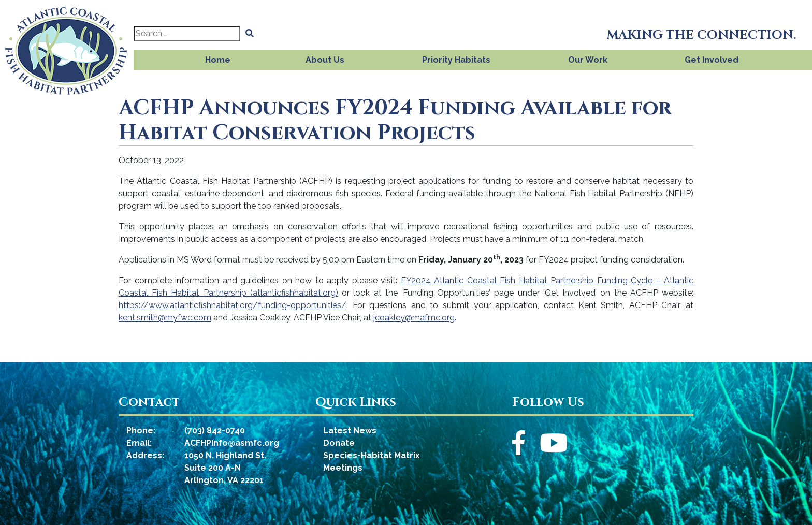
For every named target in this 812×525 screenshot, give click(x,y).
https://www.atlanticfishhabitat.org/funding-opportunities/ (233, 305)
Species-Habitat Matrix (372, 455)
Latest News (350, 431)
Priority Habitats (456, 60)
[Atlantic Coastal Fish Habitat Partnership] (67, 48)
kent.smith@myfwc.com (165, 318)
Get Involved (712, 60)
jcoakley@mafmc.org (414, 318)
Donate (339, 443)
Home (218, 60)
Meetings (343, 468)
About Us (325, 60)
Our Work (588, 60)
